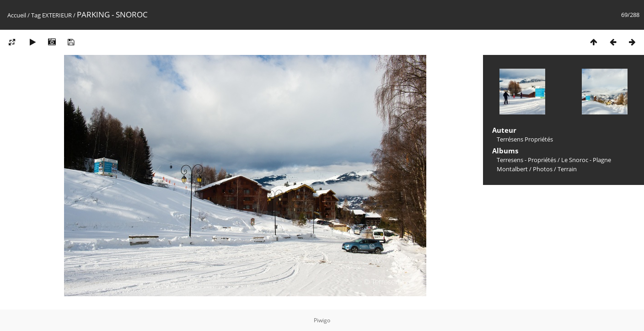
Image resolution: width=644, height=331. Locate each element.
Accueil (17, 15)
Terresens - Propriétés (526, 160)
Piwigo (322, 320)
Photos (543, 169)
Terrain (567, 169)
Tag (36, 15)
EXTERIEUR (57, 15)
